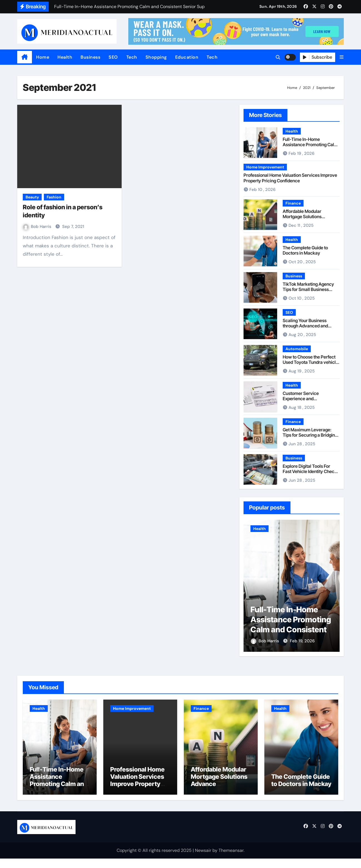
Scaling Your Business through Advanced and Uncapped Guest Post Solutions (305, 329)
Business (90, 57)
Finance (293, 203)
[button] (342, 57)
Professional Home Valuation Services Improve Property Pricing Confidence (290, 178)
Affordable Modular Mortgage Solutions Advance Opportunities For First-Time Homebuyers (309, 219)
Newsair (203, 860)
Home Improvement (265, 167)
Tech (132, 57)
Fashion (54, 197)
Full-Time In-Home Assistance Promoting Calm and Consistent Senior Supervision (310, 147)
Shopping (156, 57)
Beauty (32, 197)
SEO (113, 57)
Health (65, 57)
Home (43, 57)
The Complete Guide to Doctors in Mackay (305, 250)
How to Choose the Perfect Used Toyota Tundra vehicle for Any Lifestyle (310, 362)
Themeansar (231, 860)
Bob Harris (38, 227)
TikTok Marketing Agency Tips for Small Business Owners (308, 289)
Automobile (297, 349)
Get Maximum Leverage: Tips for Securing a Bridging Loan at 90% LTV (310, 435)
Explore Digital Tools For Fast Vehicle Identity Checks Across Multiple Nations (311, 471)
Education (187, 57)
